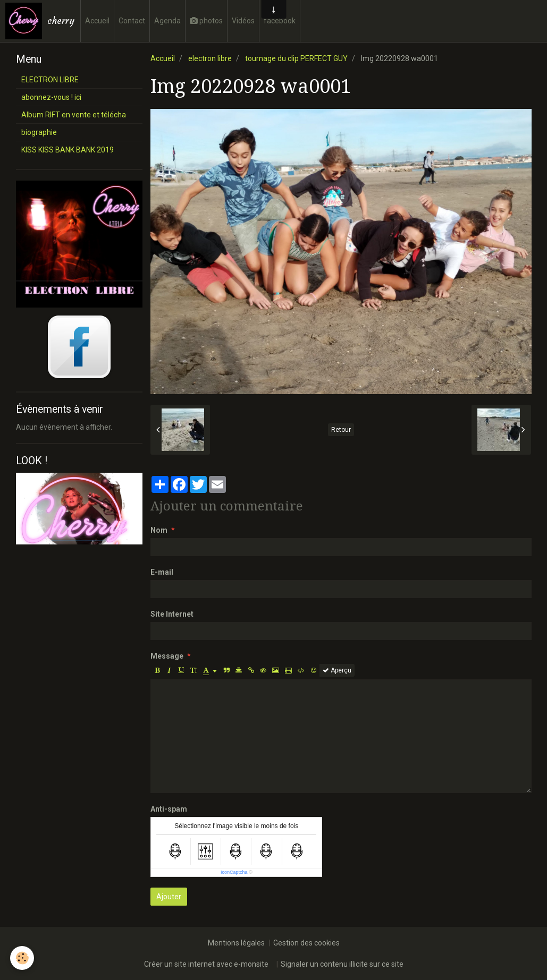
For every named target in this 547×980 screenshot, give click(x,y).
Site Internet (172, 614)
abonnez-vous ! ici (51, 97)
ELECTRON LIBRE (50, 80)
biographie (39, 132)
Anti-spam (169, 809)
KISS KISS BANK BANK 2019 (68, 150)
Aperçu (337, 670)
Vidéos (243, 21)
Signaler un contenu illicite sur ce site (342, 964)
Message (167, 656)
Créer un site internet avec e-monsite (206, 964)
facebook (280, 21)
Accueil (97, 21)
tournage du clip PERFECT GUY (296, 58)
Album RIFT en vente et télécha (74, 115)
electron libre (210, 58)
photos (206, 21)
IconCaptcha (234, 872)
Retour (341, 430)
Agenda (167, 21)
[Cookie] (23, 958)
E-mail (162, 572)
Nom (159, 530)
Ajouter (169, 897)
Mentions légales (236, 943)
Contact (132, 21)
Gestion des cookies (306, 943)
